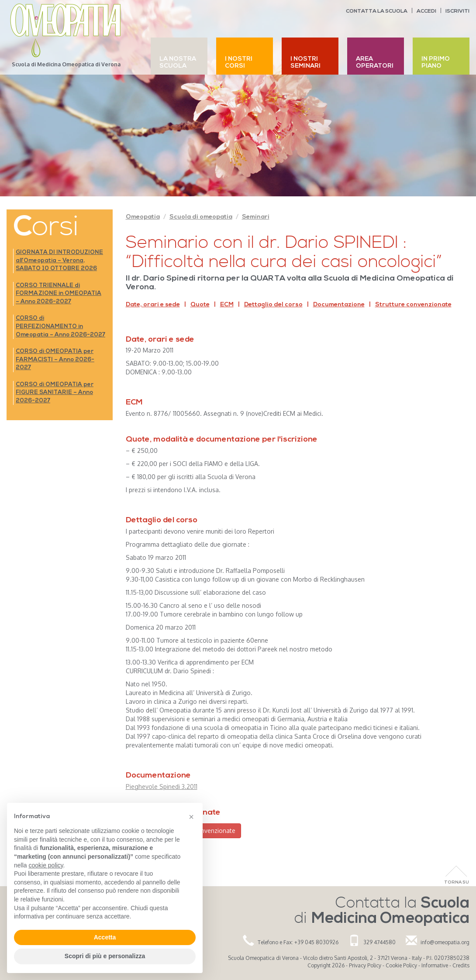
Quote (200, 305)
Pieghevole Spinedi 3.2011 (162, 786)
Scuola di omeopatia (201, 217)
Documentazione (339, 305)
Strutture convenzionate (413, 305)
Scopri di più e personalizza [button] (105, 956)
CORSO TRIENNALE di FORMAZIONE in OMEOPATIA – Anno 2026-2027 (59, 294)
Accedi (426, 11)
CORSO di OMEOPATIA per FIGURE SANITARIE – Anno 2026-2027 (55, 393)
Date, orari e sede (153, 305)
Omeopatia (143, 217)
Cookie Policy (401, 965)
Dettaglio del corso (273, 305)
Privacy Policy (365, 965)
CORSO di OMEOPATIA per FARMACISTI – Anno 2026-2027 (55, 360)
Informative (435, 965)
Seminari (256, 217)
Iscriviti (457, 11)
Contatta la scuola (377, 11)
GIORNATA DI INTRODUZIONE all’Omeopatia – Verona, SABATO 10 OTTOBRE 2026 (59, 260)
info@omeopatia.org (445, 942)
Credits (461, 965)
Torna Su (457, 882)
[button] (191, 817)
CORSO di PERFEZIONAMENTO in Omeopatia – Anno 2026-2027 (60, 326)
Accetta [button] (105, 937)
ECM (227, 305)
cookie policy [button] (46, 865)
